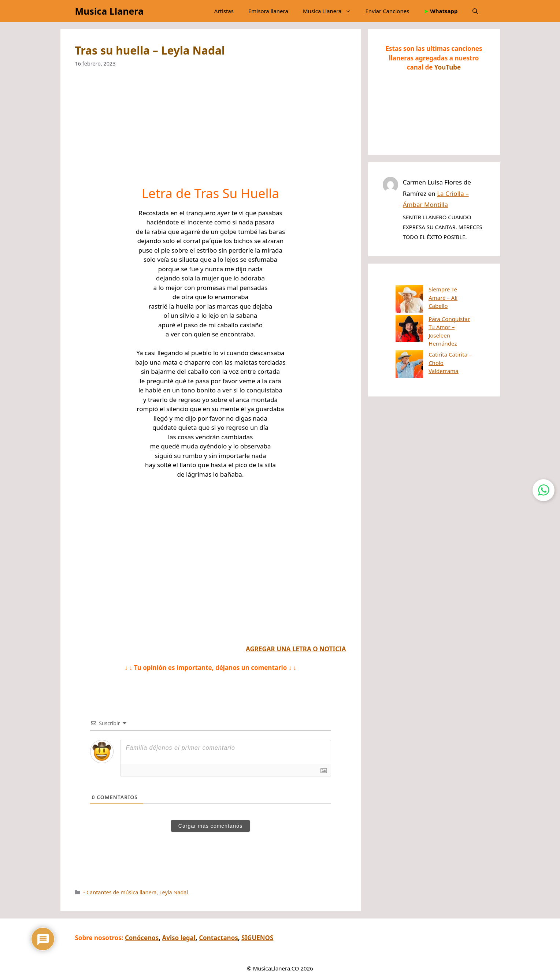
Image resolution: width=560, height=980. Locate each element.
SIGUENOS (257, 938)
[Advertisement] (211, 131)
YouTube (448, 67)
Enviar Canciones (387, 11)
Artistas (224, 11)
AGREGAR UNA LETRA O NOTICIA (296, 649)
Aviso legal (179, 938)
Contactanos (218, 938)
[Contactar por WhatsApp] (544, 490)
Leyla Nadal (174, 892)
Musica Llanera (109, 11)
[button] (475, 11)
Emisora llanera (268, 11)
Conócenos (142, 938)
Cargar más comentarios (210, 826)
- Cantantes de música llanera (120, 892)
